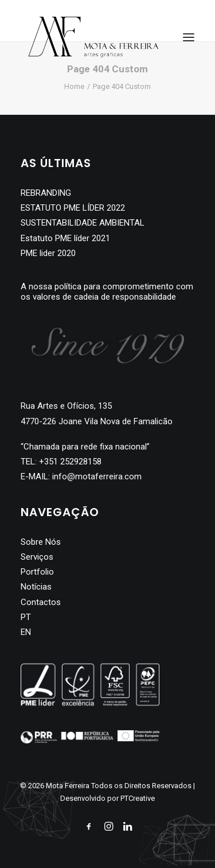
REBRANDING (46, 193)
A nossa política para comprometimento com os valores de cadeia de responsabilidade (107, 292)
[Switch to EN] (107, 632)
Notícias (36, 587)
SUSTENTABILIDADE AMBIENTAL (83, 223)
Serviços (37, 557)
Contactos (41, 602)
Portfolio (37, 572)
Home (74, 86)
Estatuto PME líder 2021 (65, 238)
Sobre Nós (41, 542)
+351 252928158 (70, 462)
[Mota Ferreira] (93, 37)
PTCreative (138, 798)
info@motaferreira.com (97, 476)
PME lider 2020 (48, 253)
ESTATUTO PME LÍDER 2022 (73, 208)
